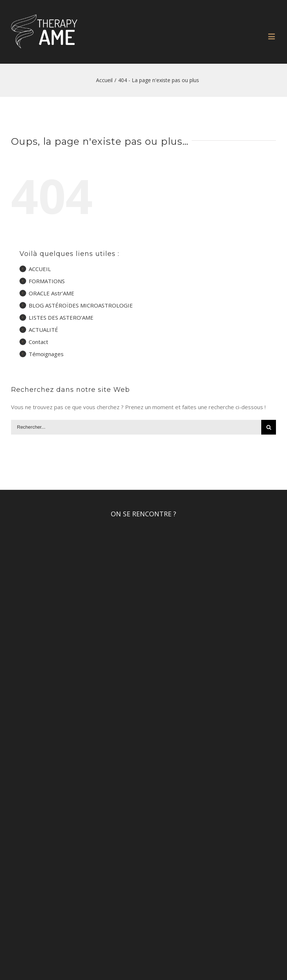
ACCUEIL (40, 269)
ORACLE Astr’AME (52, 293)
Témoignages (46, 354)
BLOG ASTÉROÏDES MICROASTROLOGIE (81, 305)
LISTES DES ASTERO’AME (61, 317)
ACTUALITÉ (43, 330)
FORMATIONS (47, 281)
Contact (38, 342)
